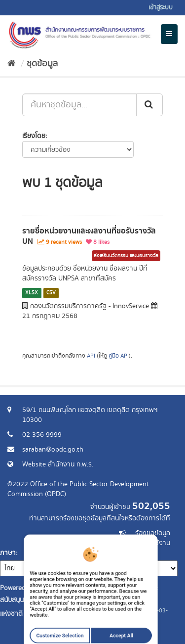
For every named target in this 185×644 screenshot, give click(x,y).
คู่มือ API (119, 356)
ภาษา (8, 553)
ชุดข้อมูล (42, 64)
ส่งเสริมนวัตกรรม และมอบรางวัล (126, 256)
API (91, 356)
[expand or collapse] (169, 34)
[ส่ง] (149, 105)
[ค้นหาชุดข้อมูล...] (79, 105)
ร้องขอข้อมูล (153, 533)
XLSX (32, 293)
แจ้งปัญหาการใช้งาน (142, 543)
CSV (51, 293)
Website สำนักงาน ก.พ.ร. (58, 464)
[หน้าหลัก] (12, 64)
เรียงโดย (34, 136)
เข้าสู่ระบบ (161, 8)
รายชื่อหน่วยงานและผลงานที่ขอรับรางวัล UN (89, 236)
